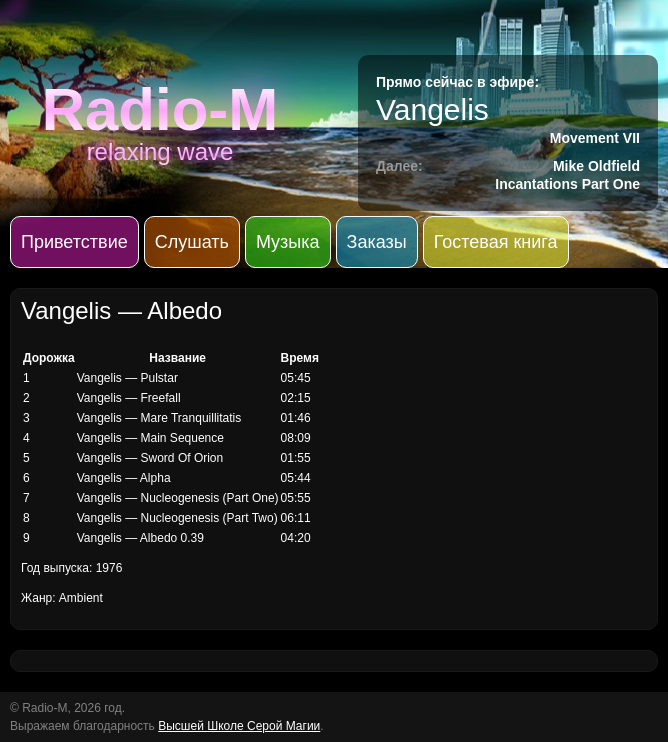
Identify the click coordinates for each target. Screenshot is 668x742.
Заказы (377, 242)
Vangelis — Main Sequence (150, 438)
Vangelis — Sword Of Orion (150, 458)
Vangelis (432, 109)
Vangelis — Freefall (129, 398)
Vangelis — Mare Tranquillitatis (159, 418)
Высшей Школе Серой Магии (239, 726)
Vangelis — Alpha (124, 478)
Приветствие (74, 242)
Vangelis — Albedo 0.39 (140, 538)
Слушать (192, 242)
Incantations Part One (567, 184)
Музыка (288, 242)
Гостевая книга (496, 242)
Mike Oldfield (596, 166)
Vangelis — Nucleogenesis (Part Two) (177, 518)
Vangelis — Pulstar (127, 378)
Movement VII (595, 138)
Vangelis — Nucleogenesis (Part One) (178, 498)
